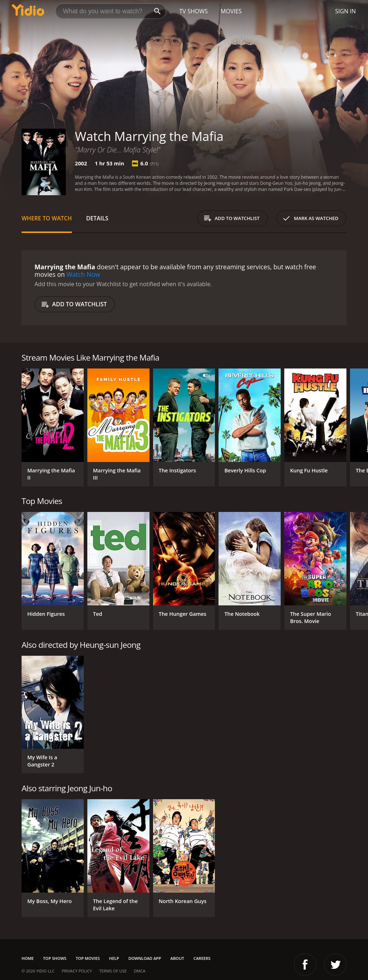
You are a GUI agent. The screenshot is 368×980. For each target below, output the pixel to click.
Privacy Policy (77, 971)
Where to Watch (47, 218)
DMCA (139, 971)
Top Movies (88, 958)
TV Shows (194, 11)
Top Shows (55, 958)
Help (114, 958)
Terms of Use (113, 971)
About (177, 958)
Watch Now (83, 274)
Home (28, 958)
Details (97, 218)
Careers (202, 958)
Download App (145, 958)
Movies (231, 11)
